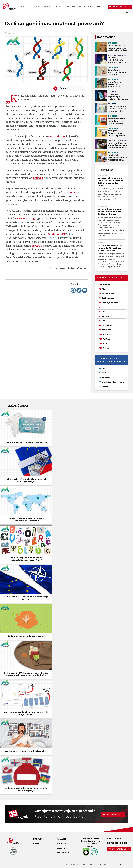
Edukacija (99, 7)
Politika (106, 339)
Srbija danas (108, 298)
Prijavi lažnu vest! (119, 849)
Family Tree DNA (57, 234)
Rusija (105, 373)
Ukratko (60, 7)
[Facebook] (73, 290)
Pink (104, 321)
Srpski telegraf (109, 294)
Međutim (72, 7)
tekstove (61, 136)
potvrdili (38, 178)
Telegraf (106, 316)
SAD (103, 368)
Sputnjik (107, 334)
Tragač (74, 192)
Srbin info (107, 325)
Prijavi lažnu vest (113, 814)
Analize (24, 7)
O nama (35, 844)
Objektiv (106, 330)
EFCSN (90, 846)
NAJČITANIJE (106, 37)
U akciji (36, 7)
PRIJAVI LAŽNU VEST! (120, 7)
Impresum (36, 839)
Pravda (106, 348)
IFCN (93, 844)
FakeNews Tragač (27, 218)
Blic (104, 312)
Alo (103, 289)
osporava (37, 246)
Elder (121, 864)
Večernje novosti (110, 303)
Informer (106, 284)
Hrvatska (106, 377)
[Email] (85, 290)
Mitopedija (85, 7)
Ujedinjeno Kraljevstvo (113, 382)
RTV (105, 343)
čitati (51, 136)
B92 (104, 307)
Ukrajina (106, 386)
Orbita (47, 7)
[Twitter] (79, 290)
